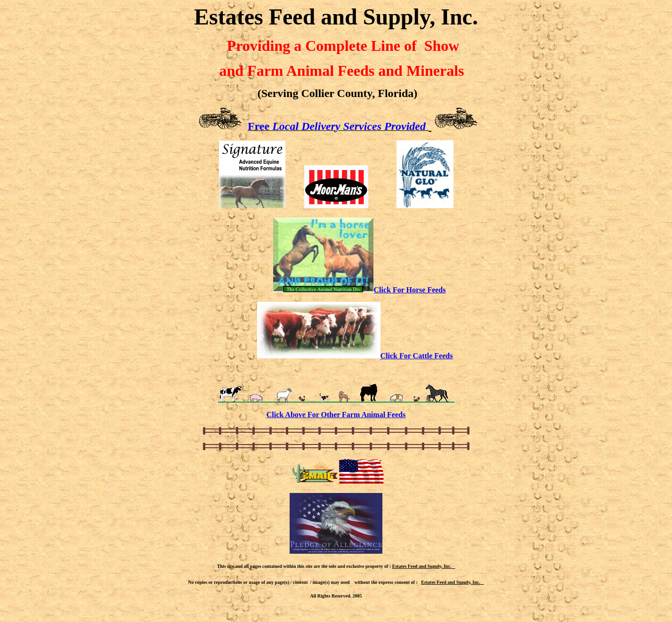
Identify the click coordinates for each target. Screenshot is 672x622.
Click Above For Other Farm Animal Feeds (336, 415)
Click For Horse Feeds (409, 290)
